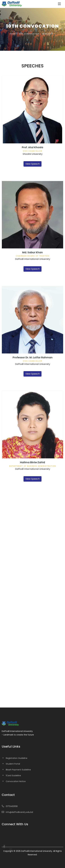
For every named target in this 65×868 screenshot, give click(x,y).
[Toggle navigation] (59, 4)
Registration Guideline (17, 758)
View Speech (32, 164)
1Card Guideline (13, 775)
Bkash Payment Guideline (18, 770)
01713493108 (12, 806)
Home (13, 34)
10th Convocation (29, 34)
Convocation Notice (16, 781)
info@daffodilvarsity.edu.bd (19, 812)
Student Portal (13, 764)
